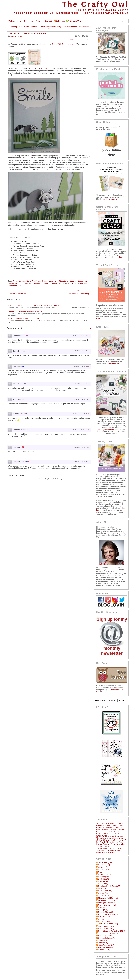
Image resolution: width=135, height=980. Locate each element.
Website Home (15, 21)
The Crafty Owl (95, 4)
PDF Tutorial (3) (105, 907)
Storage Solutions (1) (107, 938)
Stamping (87, 290)
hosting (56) (103, 893)
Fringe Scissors (19, 281)
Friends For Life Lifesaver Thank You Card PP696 (28, 312)
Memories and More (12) (108, 898)
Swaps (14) (103, 940)
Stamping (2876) (105, 936)
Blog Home (28, 21)
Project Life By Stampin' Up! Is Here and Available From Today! (33, 305)
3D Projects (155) (105, 863)
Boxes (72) (103, 867)
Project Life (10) (105, 917)
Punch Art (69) (104, 922)
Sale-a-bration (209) (110, 924)
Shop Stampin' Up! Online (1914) (112, 931)
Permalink (73, 294)
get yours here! (113, 364)
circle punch (109, 828)
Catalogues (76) (105, 872)
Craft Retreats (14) (106, 881)
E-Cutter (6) (104, 884)
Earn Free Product (109, 830)
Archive (39, 21)
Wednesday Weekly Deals (106, 853)
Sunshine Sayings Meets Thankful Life (23, 318)
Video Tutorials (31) (106, 945)
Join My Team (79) (106, 896)
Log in (124, 21)
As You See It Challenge (114, 823)
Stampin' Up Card (25, 283)
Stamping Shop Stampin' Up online (111, 846)
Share (71, 40)
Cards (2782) (104, 870)
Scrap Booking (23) (106, 926)
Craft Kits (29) (104, 879)
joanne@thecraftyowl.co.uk (106, 13)
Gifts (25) (102, 888)
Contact (48, 21)
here (105, 114)
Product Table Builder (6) (108, 914)
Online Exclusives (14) (107, 905)
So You (55, 281)
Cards (79, 290)
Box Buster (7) (104, 865)
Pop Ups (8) (103, 910)
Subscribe (59, 21)
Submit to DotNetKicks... (18, 294)
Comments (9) (85, 294)
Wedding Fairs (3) (105, 947)
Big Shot (99, 826)
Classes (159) (104, 877)
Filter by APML (74, 21)
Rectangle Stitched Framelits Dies (109, 834)
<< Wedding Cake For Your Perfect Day (23, 27)
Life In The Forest (34, 281)
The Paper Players (113, 851)
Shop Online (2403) (106, 929)
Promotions (118, 832)
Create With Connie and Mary (63, 44)
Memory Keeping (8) (106, 900)
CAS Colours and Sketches (113, 826)
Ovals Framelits (64, 283)
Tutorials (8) (103, 943)
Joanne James (16, 36)
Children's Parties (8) (107, 874)
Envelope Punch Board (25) (109, 886)
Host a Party (108, 832)
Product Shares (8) (106, 912)
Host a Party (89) (105, 891)
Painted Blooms (50, 283)
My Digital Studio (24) (107, 903)
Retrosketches (47, 68)
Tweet (88, 40)
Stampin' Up (38, 283)
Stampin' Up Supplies (68, 281)
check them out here (111, 199)
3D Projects (101, 823)
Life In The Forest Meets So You (28, 34)
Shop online (46, 281)
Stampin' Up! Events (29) (108, 933)
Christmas (100, 828)
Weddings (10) (104, 950)
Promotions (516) (105, 919)
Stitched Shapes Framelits (106, 848)
